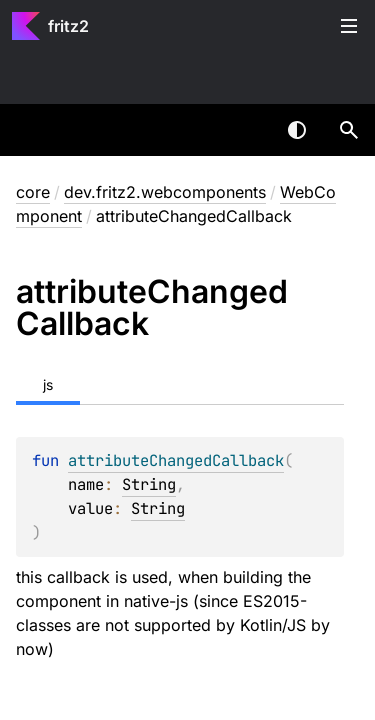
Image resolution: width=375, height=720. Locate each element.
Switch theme (297, 130)
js (48, 384)
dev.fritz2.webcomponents (165, 192)
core (33, 192)
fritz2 (68, 26)
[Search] (349, 130)
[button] (349, 130)
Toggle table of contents (349, 26)
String (149, 484)
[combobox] (245, 130)
